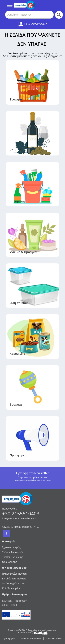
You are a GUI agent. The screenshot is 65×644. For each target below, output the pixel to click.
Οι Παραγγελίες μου (14, 583)
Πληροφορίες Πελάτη (14, 574)
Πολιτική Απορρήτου (31, 639)
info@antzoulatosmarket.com (19, 518)
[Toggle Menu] (10, 5)
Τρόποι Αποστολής (13, 552)
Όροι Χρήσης (10, 562)
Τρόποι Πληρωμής (13, 557)
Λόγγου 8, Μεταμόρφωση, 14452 (21, 527)
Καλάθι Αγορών (11, 588)
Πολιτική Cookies (54, 639)
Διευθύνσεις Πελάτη (14, 578)
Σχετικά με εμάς (11, 547)
